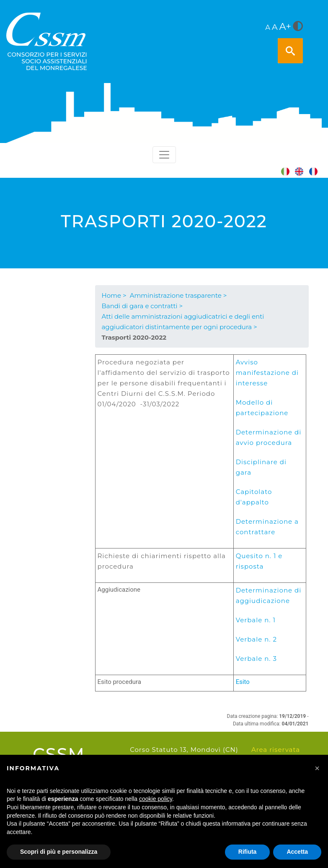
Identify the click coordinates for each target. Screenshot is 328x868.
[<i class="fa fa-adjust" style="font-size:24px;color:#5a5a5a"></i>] (298, 27)
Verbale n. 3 (256, 659)
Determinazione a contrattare (267, 527)
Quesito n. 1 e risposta (259, 561)
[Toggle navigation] (164, 155)
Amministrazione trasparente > (178, 295)
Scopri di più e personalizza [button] (59, 852)
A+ (285, 26)
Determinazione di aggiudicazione (269, 595)
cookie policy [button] (156, 799)
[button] (317, 768)
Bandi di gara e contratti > (142, 306)
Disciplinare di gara (261, 467)
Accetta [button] (297, 852)
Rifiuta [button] (248, 852)
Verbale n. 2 (256, 639)
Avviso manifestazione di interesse (267, 373)
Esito (243, 682)
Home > (114, 295)
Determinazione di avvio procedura (269, 437)
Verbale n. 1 (256, 620)
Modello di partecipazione (262, 408)
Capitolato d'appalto (254, 497)
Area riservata (276, 750)
